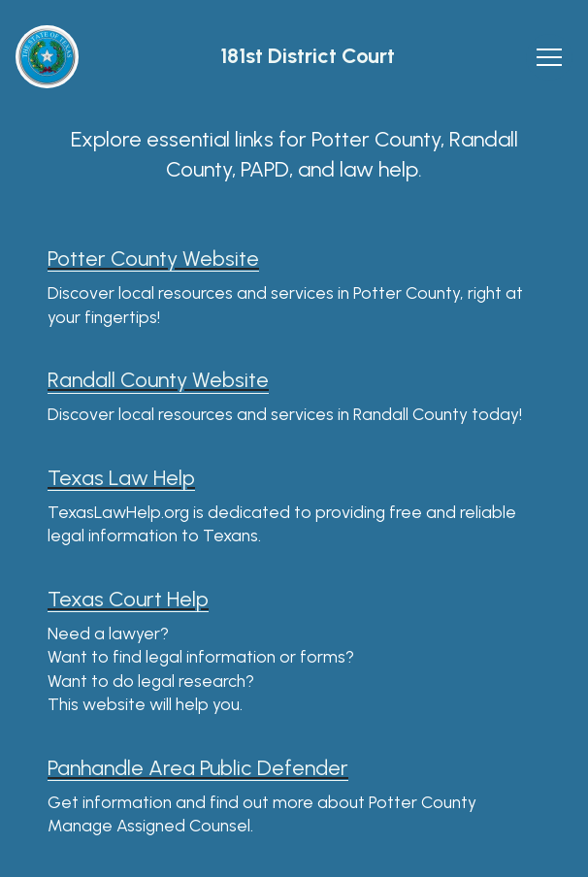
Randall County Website (158, 380)
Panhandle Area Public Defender (198, 768)
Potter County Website (153, 259)
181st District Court (308, 56)
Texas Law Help (121, 478)
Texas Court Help (128, 599)
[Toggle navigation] (549, 57)
